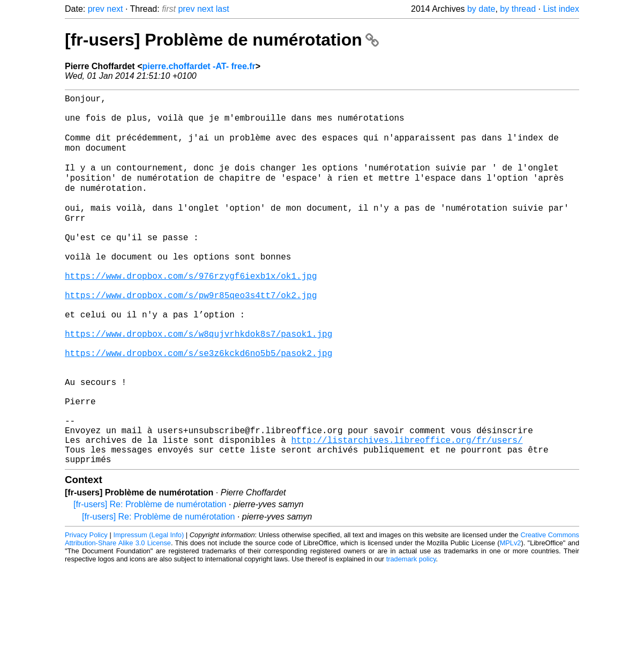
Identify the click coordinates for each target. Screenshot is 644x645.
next (115, 9)
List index (561, 9)
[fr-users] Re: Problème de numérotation (150, 582)
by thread (518, 9)
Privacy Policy (86, 613)
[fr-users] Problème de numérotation (222, 40)
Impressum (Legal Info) (148, 613)
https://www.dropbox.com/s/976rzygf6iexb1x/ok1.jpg (191, 313)
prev (96, 9)
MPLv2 (511, 621)
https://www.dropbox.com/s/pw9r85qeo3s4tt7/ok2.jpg (191, 336)
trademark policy (411, 637)
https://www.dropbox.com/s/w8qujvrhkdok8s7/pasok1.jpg (199, 383)
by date (481, 9)
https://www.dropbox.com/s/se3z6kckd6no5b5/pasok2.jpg (199, 407)
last (223, 9)
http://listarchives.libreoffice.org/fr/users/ (407, 513)
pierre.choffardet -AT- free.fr (199, 66)
